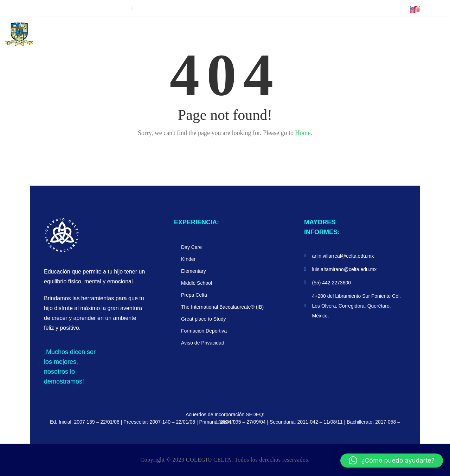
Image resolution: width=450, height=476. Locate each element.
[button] (392, 461)
